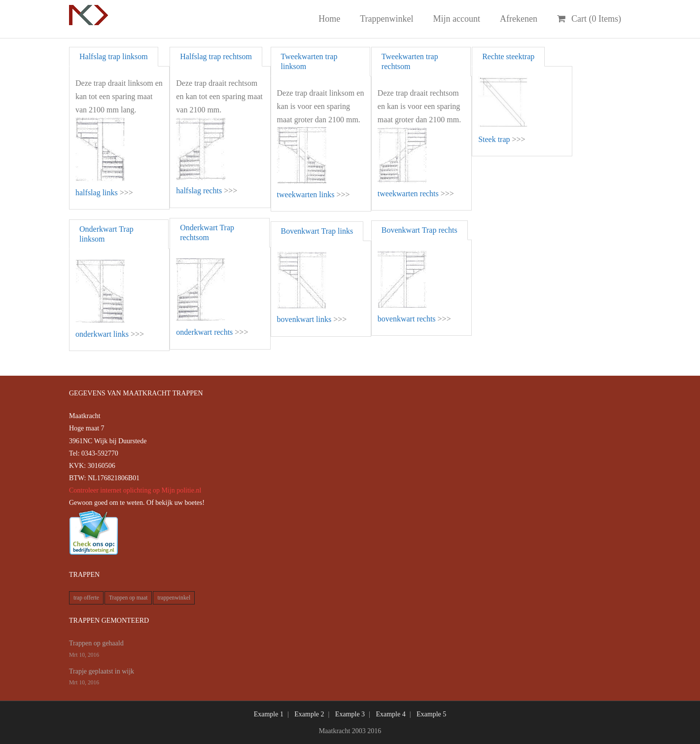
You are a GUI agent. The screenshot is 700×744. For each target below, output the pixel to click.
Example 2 (309, 714)
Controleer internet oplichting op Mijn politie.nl (135, 490)
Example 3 (350, 714)
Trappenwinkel (386, 19)
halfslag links (97, 193)
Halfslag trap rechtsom (216, 56)
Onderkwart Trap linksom (106, 234)
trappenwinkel (174, 598)
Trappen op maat (128, 598)
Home (329, 19)
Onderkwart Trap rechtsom (207, 232)
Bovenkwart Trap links (317, 231)
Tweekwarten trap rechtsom (410, 61)
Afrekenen (519, 19)
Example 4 (390, 714)
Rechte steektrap (508, 56)
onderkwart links (102, 334)
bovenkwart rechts (407, 319)
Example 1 (269, 714)
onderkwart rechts (204, 332)
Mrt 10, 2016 (84, 655)
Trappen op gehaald (96, 643)
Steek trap (494, 139)
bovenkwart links (304, 319)
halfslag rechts (199, 191)
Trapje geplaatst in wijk (102, 671)
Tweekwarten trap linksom (309, 61)
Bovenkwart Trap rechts (420, 230)
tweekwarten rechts (408, 194)
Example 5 (431, 714)
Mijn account (457, 19)
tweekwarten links (306, 195)
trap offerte (86, 598)
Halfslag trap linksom (114, 56)
